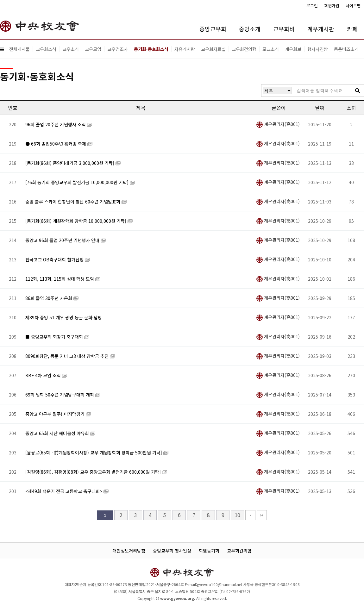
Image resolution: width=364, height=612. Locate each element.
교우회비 (284, 29)
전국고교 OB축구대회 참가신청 (55, 259)
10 (237, 515)
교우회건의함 (244, 49)
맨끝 (262, 515)
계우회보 (293, 49)
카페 (352, 29)
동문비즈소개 (346, 49)
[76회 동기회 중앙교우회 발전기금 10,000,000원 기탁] (78, 182)
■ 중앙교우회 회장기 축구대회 (55, 337)
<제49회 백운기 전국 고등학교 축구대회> (64, 491)
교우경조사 (118, 49)
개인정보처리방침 (129, 551)
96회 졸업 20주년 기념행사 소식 (56, 124)
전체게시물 (19, 49)
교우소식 (71, 49)
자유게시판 (185, 49)
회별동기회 (209, 551)
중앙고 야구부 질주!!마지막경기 (56, 414)
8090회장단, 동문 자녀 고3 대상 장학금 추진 (68, 356)
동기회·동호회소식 (151, 49)
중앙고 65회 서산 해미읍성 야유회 (58, 433)
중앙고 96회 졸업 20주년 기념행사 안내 (63, 240)
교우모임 (93, 49)
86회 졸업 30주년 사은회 (49, 298)
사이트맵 (353, 6)
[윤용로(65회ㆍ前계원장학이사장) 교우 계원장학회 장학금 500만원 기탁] (94, 453)
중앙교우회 (213, 29)
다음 (250, 515)
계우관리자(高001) (278, 124)
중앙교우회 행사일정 (172, 551)
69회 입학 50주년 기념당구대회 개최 (60, 395)
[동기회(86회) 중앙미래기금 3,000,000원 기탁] (70, 163)
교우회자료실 (213, 49)
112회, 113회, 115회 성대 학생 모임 (60, 279)
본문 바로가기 (0, 0)
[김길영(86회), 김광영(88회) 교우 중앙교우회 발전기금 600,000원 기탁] (94, 472)
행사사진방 (318, 49)
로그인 (312, 6)
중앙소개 (250, 29)
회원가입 (332, 6)
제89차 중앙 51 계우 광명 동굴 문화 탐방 (64, 317)
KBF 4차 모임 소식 (44, 375)
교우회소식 (46, 49)
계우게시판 (321, 29)
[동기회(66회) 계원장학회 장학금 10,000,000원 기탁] (76, 221)
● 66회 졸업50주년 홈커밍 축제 (56, 144)
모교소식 (271, 49)
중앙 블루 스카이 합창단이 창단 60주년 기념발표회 (73, 202)
